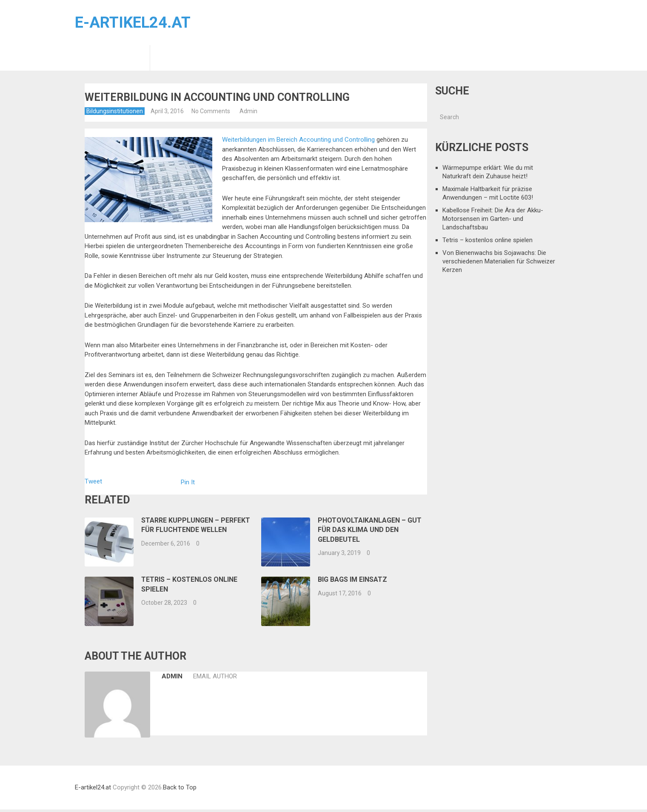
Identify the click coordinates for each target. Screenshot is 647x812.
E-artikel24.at (133, 23)
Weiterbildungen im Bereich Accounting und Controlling (298, 140)
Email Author (214, 676)
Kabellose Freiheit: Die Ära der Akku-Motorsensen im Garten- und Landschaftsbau (493, 219)
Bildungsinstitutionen (112, 58)
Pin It (188, 482)
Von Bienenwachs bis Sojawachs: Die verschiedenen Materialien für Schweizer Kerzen (499, 261)
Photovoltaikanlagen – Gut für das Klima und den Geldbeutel (370, 530)
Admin (248, 111)
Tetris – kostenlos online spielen (487, 240)
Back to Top (180, 787)
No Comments (211, 111)
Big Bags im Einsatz (352, 579)
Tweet (93, 481)
